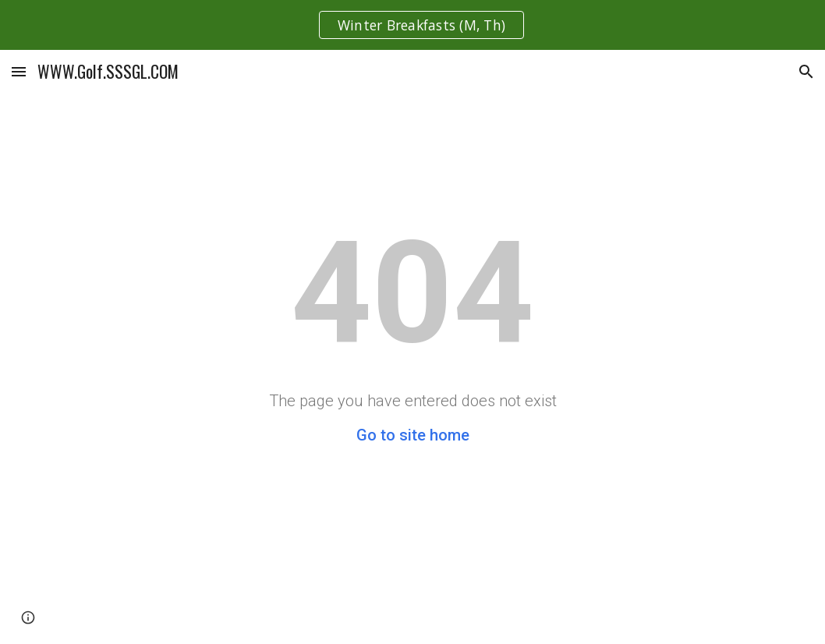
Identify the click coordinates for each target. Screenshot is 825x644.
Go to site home (413, 435)
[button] (19, 71)
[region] (412, 25)
